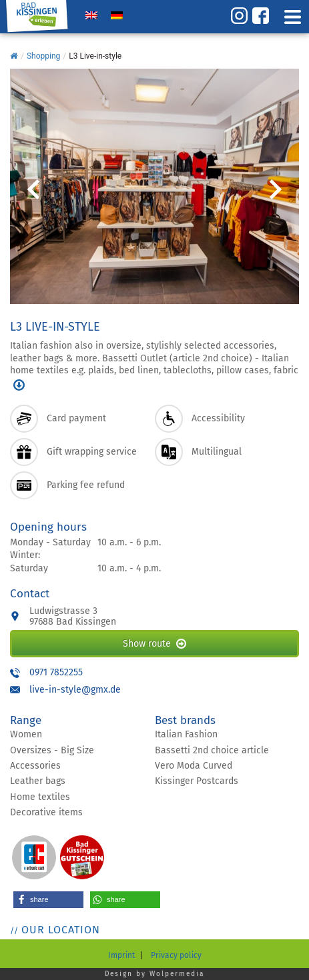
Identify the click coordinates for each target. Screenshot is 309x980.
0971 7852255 (56, 672)
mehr (19, 385)
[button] (48, 900)
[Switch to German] (117, 16)
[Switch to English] (91, 16)
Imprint (121, 955)
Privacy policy (176, 955)
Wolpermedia (177, 974)
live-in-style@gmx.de (75, 690)
